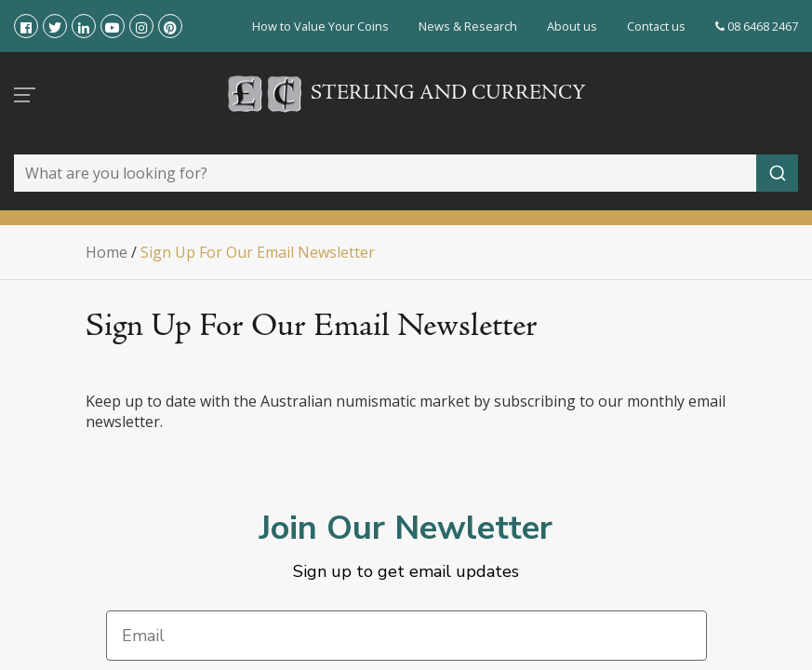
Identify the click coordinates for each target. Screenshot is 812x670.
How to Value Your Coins (320, 26)
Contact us (656, 26)
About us (572, 26)
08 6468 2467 (757, 26)
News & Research (468, 26)
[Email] (406, 636)
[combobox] (406, 173)
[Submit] (777, 173)
